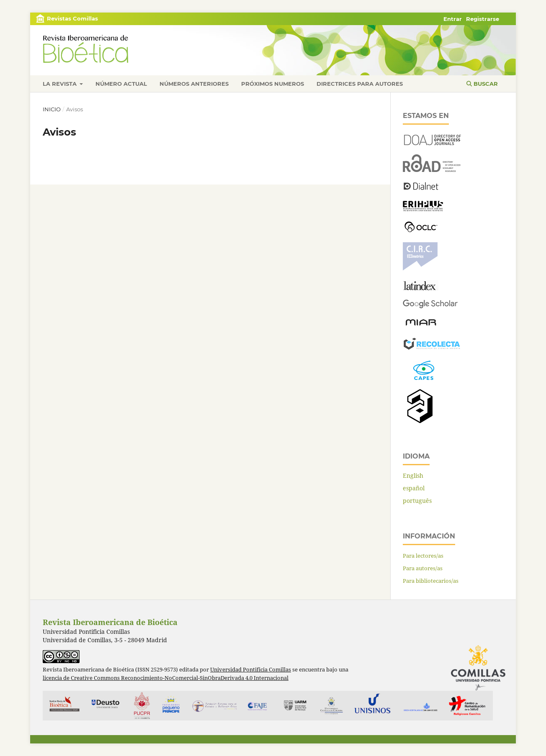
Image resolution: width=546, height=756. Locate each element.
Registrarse (483, 19)
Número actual (121, 84)
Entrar (453, 19)
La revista (61, 84)
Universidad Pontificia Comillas (251, 670)
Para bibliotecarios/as (431, 581)
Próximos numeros (273, 84)
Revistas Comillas (72, 18)
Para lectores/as (423, 556)
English (413, 475)
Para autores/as (423, 568)
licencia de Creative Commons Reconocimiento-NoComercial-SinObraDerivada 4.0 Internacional (166, 678)
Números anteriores (194, 84)
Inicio (52, 109)
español (414, 488)
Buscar (482, 84)
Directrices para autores (360, 84)
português (417, 501)
